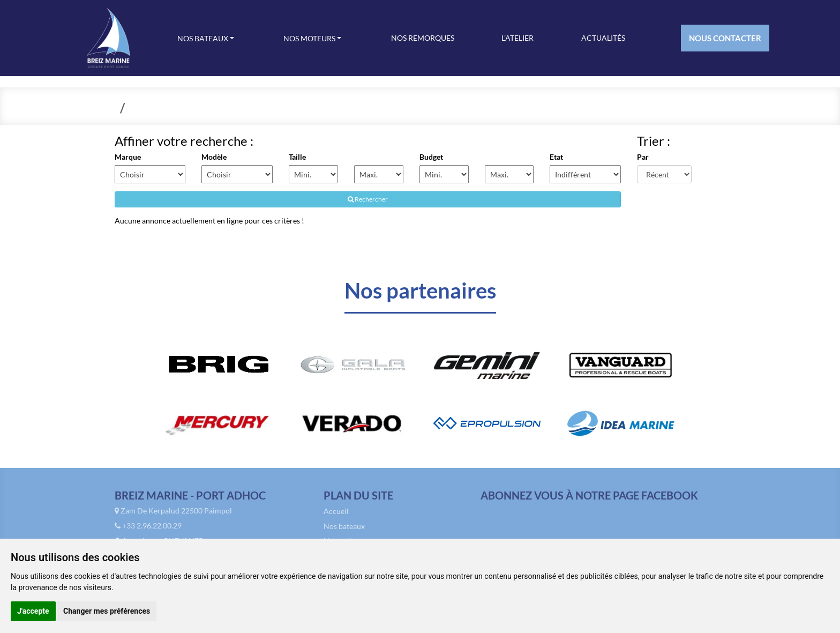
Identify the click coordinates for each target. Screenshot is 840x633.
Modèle (214, 157)
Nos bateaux (344, 528)
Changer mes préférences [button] (107, 611)
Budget (431, 157)
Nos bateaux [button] (204, 38)
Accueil (336, 513)
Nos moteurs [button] (310, 38)
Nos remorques (423, 38)
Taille (297, 157)
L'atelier (517, 38)
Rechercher (368, 199)
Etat (556, 157)
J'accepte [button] (33, 611)
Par (643, 157)
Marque (128, 157)
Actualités (603, 38)
